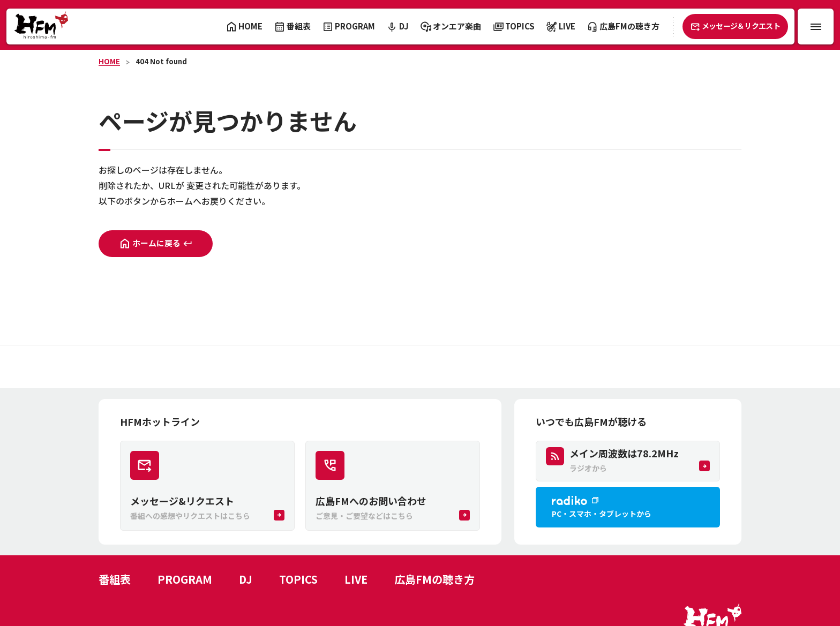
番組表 (115, 579)
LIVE (356, 579)
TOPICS (298, 579)
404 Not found (161, 61)
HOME (109, 61)
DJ (246, 579)
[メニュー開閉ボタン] (816, 27)
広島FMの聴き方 (434, 579)
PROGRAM (185, 579)
